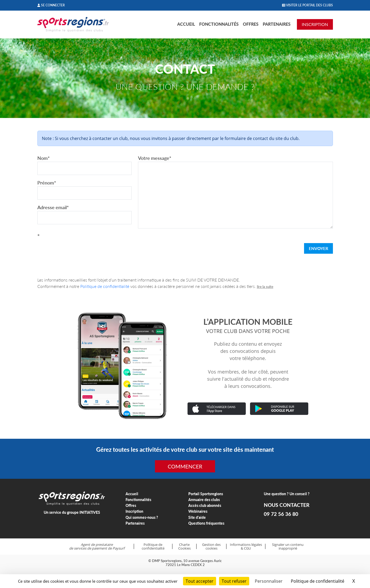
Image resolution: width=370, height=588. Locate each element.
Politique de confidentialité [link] (318, 581)
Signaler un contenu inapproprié (288, 547)
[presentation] (78, 249)
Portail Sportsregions (206, 494)
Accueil (186, 24)
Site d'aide (197, 517)
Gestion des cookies (211, 547)
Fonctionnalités (219, 24)
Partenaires (277, 24)
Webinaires (198, 511)
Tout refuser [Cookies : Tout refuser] (234, 581)
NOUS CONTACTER (287, 505)
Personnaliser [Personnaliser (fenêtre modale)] (269, 581)
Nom (44, 158)
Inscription (134, 511)
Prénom (47, 183)
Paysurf (119, 548)
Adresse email (53, 207)
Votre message (155, 158)
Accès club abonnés (205, 505)
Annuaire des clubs (204, 500)
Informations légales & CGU (246, 547)
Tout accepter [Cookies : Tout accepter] (200, 581)
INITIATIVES (90, 512)
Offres (251, 24)
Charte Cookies (184, 547)
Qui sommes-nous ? (142, 517)
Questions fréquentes (206, 523)
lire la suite (265, 287)
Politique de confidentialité (105, 286)
